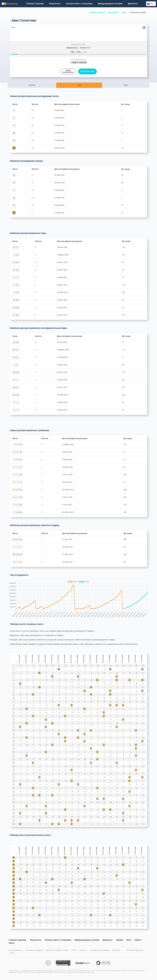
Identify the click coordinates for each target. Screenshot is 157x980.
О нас (74, 950)
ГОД (79, 85)
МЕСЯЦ (32, 85)
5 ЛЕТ (126, 85)
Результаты (113, 12)
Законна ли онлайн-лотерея (57, 950)
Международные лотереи (110, 4)
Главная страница (97, 12)
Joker (124, 12)
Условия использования (99, 950)
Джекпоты (133, 4)
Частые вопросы (15, 950)
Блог (129, 940)
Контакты (83, 950)
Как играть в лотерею (34, 950)
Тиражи (119, 940)
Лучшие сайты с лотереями (79, 4)
